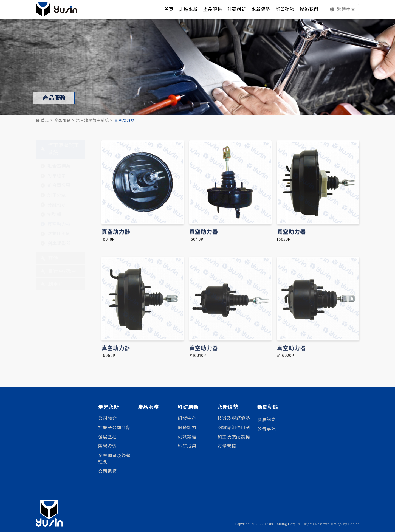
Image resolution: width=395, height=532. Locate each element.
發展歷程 (108, 437)
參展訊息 (267, 420)
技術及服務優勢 (234, 418)
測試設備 (187, 437)
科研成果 (187, 446)
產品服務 (63, 120)
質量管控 (227, 446)
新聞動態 (268, 407)
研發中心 (187, 418)
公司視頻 (108, 472)
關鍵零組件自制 (234, 428)
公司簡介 (108, 418)
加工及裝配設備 (234, 437)
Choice (354, 524)
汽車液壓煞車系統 (92, 120)
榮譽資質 (108, 446)
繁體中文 (343, 9)
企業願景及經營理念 (115, 459)
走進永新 (188, 9)
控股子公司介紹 (115, 428)
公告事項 (267, 429)
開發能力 (187, 428)
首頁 (42, 120)
